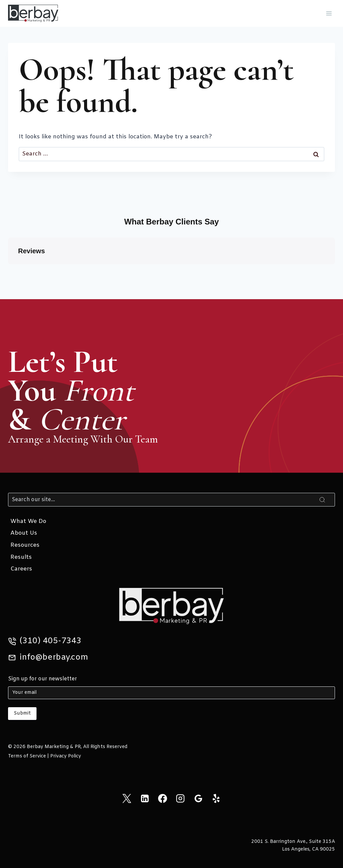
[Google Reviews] (198, 798)
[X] (127, 798)
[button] (8, 271)
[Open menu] (329, 13)
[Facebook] (163, 798)
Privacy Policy (66, 756)
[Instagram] (180, 798)
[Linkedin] (145, 798)
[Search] (171, 499)
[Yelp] (216, 798)
